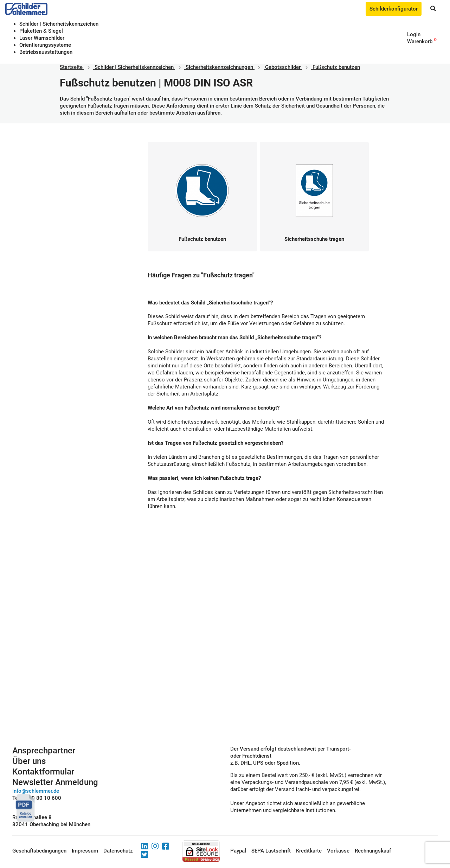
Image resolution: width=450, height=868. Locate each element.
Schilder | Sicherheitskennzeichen (59, 24)
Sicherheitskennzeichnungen (219, 67)
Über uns (29, 761)
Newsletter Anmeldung (55, 782)
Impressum (85, 851)
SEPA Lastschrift (271, 851)
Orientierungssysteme (45, 45)
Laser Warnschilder (42, 38)
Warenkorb (420, 41)
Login (414, 34)
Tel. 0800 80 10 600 (37, 798)
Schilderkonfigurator (394, 9)
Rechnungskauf (373, 851)
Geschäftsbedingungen (39, 851)
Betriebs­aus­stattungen (46, 52)
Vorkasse (338, 851)
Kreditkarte (309, 851)
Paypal (238, 851)
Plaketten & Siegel (41, 31)
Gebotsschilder (283, 67)
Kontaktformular (43, 772)
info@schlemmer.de (36, 791)
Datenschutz (118, 851)
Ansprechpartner (44, 751)
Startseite (71, 67)
